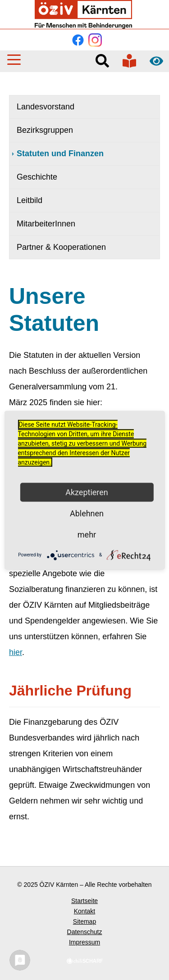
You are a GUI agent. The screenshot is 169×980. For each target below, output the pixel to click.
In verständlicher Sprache (129, 61)
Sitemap (84, 921)
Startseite (84, 901)
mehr (87, 534)
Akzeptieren (87, 492)
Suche (102, 61)
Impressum (84, 942)
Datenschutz (85, 932)
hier (16, 652)
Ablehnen (87, 513)
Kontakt (84, 911)
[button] (14, 60)
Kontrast (156, 61)
